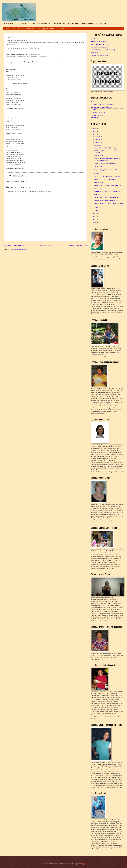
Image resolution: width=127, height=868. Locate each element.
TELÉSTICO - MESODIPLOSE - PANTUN (107, 177)
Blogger (83, 864)
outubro (97, 143)
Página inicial (46, 245)
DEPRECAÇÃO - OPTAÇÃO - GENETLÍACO (108, 191)
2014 (95, 131)
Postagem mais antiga (77, 245)
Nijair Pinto (94, 52)
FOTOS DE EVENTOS (98, 115)
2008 (95, 220)
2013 (95, 134)
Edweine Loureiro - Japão (99, 42)
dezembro (98, 136)
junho (97, 207)
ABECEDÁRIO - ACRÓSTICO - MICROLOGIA (109, 203)
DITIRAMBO (98, 189)
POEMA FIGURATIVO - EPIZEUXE (105, 180)
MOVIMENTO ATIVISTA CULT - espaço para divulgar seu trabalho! (39, 29)
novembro (98, 139)
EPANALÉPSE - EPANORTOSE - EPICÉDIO (108, 186)
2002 (95, 223)
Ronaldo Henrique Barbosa (99, 55)
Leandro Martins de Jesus (99, 47)
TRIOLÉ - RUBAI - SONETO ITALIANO (106, 163)
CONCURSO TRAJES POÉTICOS (102, 107)
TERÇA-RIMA (99, 166)
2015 (95, 128)
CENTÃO (97, 194)
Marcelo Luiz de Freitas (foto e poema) (103, 50)
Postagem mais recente (14, 245)
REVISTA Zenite (96, 118)
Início (8, 29)
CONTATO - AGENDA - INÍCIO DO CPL (103, 104)
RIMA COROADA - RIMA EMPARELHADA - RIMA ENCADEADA (108, 159)
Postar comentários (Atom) (17, 250)
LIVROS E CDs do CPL (98, 113)
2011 (95, 217)
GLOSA (97, 174)
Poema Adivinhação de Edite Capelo (106, 148)
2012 (95, 214)
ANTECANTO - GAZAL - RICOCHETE (106, 198)
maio (96, 210)
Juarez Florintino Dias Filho (99, 44)
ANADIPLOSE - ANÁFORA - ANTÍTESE (107, 200)
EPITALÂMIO (98, 183)
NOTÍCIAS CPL (96, 110)
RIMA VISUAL (99, 155)
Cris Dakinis (95, 39)
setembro (98, 145)
